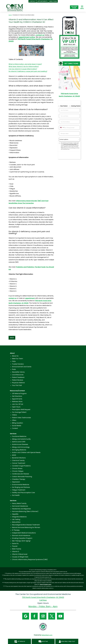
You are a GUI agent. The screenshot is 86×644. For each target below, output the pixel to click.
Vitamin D (15, 552)
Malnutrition (16, 522)
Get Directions (17, 396)
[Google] (26, 616)
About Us (15, 356)
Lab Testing (16, 519)
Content (15, 428)
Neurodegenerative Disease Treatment (26, 525)
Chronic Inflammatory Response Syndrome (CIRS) (30, 560)
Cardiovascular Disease (20, 474)
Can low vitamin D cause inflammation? (23, 69)
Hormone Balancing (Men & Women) (25, 511)
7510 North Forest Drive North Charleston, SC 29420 (31, 40)
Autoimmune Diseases (20, 444)
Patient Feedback (18, 377)
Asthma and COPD (19, 442)
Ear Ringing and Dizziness (21, 487)
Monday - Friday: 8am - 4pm (43, 606)
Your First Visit (17, 385)
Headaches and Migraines (21, 509)
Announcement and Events (22, 367)
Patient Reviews (18, 380)
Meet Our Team (17, 359)
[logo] (15, 8)
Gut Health (16, 495)
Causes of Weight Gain (20, 557)
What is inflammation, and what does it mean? (25, 64)
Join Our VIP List (18, 404)
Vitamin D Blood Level (20, 554)
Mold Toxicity (17, 549)
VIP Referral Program (19, 394)
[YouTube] (60, 616)
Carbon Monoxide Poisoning (22, 477)
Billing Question (17, 423)
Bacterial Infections (19, 458)
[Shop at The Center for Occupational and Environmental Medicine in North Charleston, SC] (74, 7)
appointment (30, 298)
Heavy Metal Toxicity (19, 503)
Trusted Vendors (18, 364)
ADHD (14, 455)
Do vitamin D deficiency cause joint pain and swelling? (28, 71)
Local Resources (18, 375)
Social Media (17, 426)
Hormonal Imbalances (20, 506)
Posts (14, 369)
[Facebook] (34, 616)
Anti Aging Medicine (19, 450)
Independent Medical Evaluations (24, 533)
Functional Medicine (19, 436)
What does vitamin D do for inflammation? (24, 67)
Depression (16, 482)
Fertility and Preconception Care (23, 493)
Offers (14, 420)
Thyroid (15, 546)
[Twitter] (52, 616)
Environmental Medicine (21, 485)
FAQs (14, 361)
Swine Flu (15, 544)
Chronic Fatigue (18, 471)
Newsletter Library (18, 372)
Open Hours (16, 407)
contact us (40, 35)
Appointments (17, 399)
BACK (12, 338)
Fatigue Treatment (19, 490)
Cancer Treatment (19, 463)
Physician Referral (18, 383)
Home (10, 15)
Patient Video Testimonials (21, 418)
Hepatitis (15, 514)
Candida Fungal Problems (21, 466)
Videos (14, 415)
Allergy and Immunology (21, 447)
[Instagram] (43, 616)
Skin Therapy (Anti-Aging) (21, 541)
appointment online (27, 37)
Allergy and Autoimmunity (21, 439)
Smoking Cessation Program (22, 538)
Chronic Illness (17, 468)
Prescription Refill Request (21, 410)
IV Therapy (16, 530)
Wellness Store (17, 402)
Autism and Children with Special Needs (26, 452)
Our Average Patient (19, 412)
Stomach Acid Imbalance (21, 536)
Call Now (43, 600)
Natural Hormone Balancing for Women (26, 527)
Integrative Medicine (19, 517)
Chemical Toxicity (18, 460)
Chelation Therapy (19, 479)
